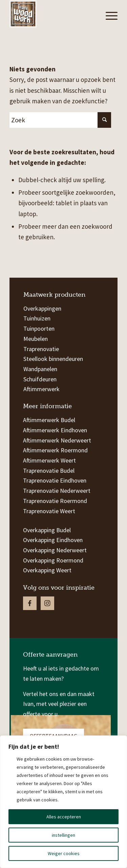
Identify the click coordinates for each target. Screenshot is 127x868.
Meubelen (36, 339)
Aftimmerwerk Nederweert (57, 440)
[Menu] (108, 16)
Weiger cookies (64, 853)
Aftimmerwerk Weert (49, 460)
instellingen (63, 835)
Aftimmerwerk (41, 389)
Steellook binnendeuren (53, 359)
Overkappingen (42, 308)
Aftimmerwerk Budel (49, 420)
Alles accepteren (64, 817)
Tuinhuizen (37, 318)
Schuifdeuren (40, 379)
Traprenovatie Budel (49, 471)
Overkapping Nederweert (55, 550)
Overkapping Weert (47, 570)
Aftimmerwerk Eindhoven (55, 430)
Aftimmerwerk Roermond (55, 450)
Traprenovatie (41, 349)
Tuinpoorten (39, 328)
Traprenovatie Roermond (55, 501)
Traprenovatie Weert (49, 511)
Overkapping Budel (47, 530)
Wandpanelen (40, 369)
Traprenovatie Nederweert (57, 491)
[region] (63, 802)
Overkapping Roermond (53, 560)
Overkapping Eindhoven (53, 540)
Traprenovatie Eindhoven (55, 480)
